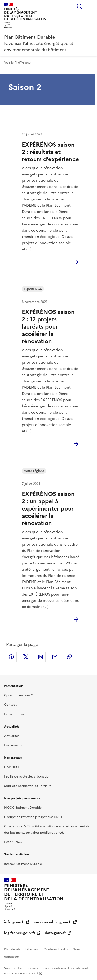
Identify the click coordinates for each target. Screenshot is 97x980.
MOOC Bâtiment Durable (23, 808)
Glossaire (32, 949)
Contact (10, 705)
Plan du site (13, 949)
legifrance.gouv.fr (20, 933)
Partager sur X (26, 657)
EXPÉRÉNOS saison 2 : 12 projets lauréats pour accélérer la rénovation (48, 327)
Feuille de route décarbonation (27, 776)
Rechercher (79, 6)
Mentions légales (56, 949)
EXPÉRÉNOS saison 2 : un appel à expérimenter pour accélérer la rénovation (48, 509)
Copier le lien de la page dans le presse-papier (69, 657)
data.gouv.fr (55, 933)
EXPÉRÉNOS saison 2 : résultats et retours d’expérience (50, 152)
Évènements (13, 745)
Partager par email (55, 657)
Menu (90, 6)
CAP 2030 (11, 767)
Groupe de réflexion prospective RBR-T (33, 817)
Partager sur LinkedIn (40, 657)
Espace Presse (14, 714)
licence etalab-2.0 (24, 973)
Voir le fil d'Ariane (17, 63)
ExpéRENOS (13, 842)
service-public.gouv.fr (53, 922)
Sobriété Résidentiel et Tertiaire (28, 786)
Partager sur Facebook (11, 657)
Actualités (12, 736)
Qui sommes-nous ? (18, 695)
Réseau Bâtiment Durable (23, 864)
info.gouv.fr (14, 922)
